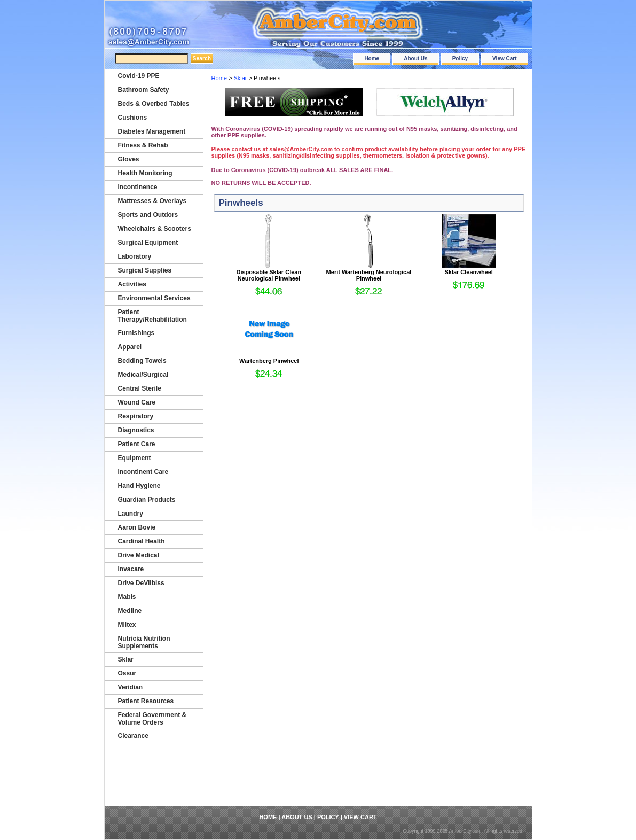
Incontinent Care (143, 472)
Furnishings (136, 333)
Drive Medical (139, 555)
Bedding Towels (142, 361)
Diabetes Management (152, 131)
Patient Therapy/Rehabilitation (152, 316)
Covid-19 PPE (139, 76)
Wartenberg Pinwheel (269, 361)
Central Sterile (140, 388)
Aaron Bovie (137, 527)
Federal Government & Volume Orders (152, 719)
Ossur (127, 673)
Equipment (135, 458)
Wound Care (137, 402)
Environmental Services (154, 298)
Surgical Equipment (148, 243)
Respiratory (136, 416)
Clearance (133, 736)
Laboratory (135, 256)
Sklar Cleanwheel (469, 272)
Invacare (131, 569)
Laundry (131, 514)
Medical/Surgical (143, 375)
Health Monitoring (145, 173)
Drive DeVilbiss (141, 583)
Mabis (127, 597)
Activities (132, 284)
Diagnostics (136, 430)
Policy (460, 59)
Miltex (127, 625)
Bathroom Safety (144, 90)
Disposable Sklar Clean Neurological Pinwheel (269, 275)
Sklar (240, 78)
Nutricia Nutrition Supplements (144, 642)
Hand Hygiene (139, 486)
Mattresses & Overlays (152, 201)
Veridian (131, 687)
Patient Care (137, 444)
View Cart (504, 59)
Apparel (130, 347)
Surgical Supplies (145, 270)
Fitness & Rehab (143, 145)
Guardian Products (147, 500)
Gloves (129, 159)
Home (372, 59)
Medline (130, 611)
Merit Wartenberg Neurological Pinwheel (369, 275)
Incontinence (138, 187)
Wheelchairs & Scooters (155, 229)
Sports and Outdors (148, 215)
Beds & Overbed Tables (154, 104)
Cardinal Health (142, 541)
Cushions (133, 118)
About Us (415, 59)
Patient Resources (146, 701)
